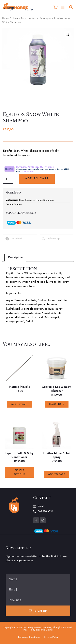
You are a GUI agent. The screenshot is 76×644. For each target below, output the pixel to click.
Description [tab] (15, 257)
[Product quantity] (8, 179)
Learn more (28, 171)
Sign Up (38, 611)
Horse (15, 18)
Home (5, 18)
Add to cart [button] (19, 404)
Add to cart (37, 179)
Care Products (29, 18)
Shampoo (46, 18)
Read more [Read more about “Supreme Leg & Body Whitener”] (57, 404)
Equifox (18, 205)
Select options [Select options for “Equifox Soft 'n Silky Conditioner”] (19, 472)
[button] (63, 7)
